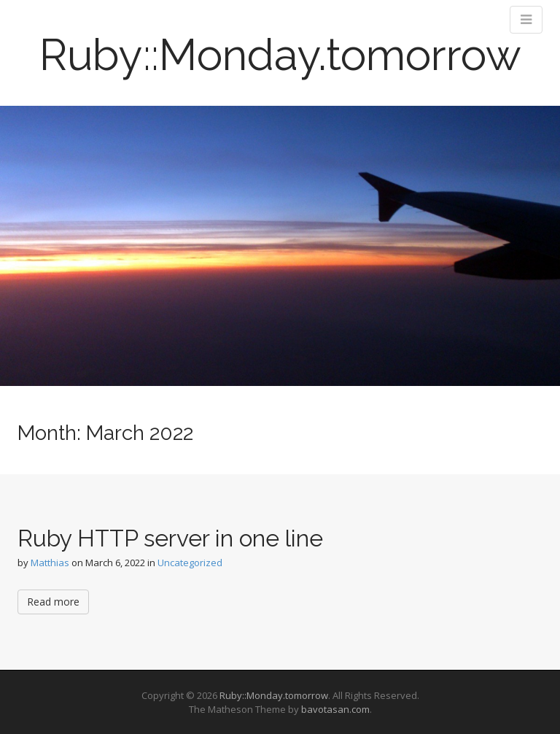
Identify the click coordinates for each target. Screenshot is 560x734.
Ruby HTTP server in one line (170, 538)
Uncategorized (190, 563)
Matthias (50, 563)
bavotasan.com (335, 709)
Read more (53, 602)
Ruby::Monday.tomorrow (280, 55)
